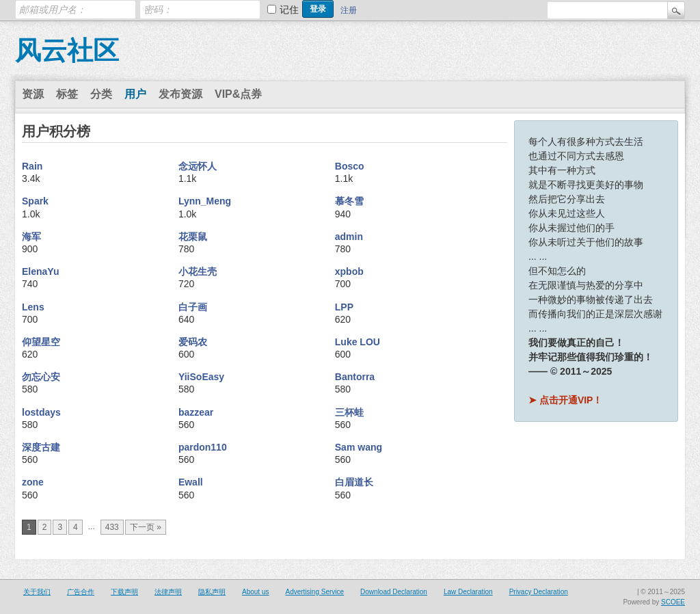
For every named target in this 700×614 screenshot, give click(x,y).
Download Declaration (394, 592)
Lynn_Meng (205, 201)
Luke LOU (358, 342)
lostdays (41, 412)
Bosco (350, 166)
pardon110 (203, 447)
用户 (135, 94)
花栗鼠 (193, 237)
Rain (32, 166)
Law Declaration (468, 592)
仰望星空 (41, 342)
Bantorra (355, 377)
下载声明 (124, 592)
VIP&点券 (238, 94)
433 (112, 527)
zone (33, 482)
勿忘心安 (41, 377)
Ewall (191, 482)
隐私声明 (212, 592)
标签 (67, 94)
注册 (349, 10)
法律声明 (168, 592)
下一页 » (146, 527)
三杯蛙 (349, 412)
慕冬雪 (349, 201)
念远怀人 (198, 166)
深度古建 (41, 447)
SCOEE (673, 602)
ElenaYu (40, 271)
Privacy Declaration (539, 592)
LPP (344, 307)
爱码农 (193, 342)
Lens (33, 307)
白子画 (193, 307)
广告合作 (81, 592)
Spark (35, 201)
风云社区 (67, 51)
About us (255, 592)
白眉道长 (354, 482)
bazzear (196, 412)
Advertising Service (314, 592)
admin (349, 237)
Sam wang (359, 447)
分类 (101, 94)
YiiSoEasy (201, 377)
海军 (31, 237)
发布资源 (180, 94)
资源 (33, 94)
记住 (289, 10)
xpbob (349, 271)
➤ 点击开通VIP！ (565, 400)
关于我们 (37, 592)
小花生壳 (198, 271)
